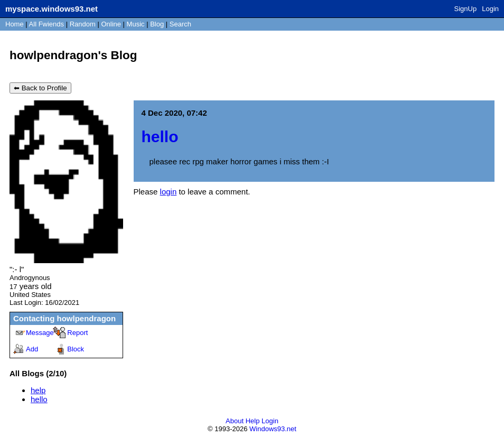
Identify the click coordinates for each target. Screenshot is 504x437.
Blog (157, 24)
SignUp (466, 9)
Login (490, 9)
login (169, 192)
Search (180, 24)
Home (15, 24)
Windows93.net (273, 429)
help (38, 390)
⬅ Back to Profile (40, 88)
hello (39, 399)
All (46, 24)
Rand (83, 24)
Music (136, 24)
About (235, 421)
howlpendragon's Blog (73, 55)
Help (253, 421)
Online (111, 24)
